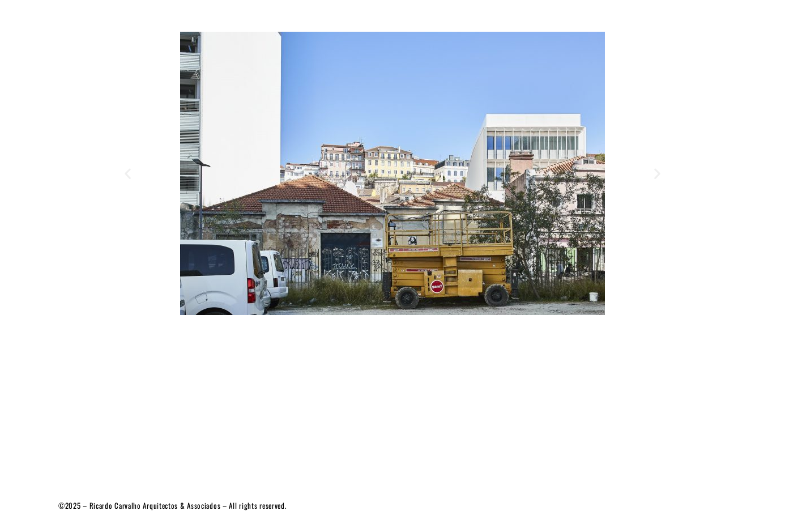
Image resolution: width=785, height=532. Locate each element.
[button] (128, 174)
